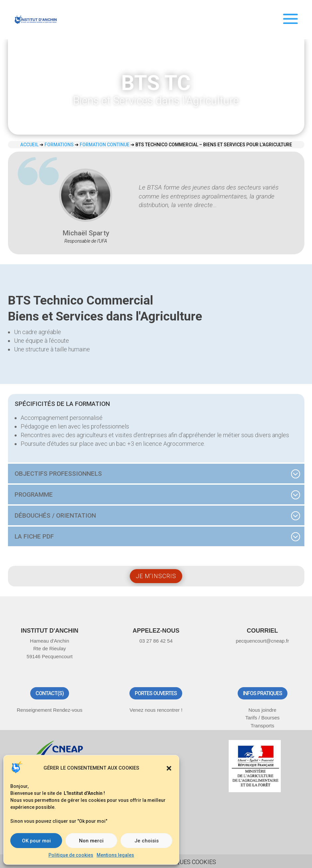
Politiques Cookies (187, 862)
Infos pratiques (263, 693)
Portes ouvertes (156, 693)
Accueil (29, 145)
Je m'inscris (156, 576)
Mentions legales (115, 855)
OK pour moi (36, 841)
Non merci (91, 841)
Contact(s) (50, 693)
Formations (59, 145)
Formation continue (105, 145)
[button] (169, 768)
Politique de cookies (71, 855)
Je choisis (147, 841)
